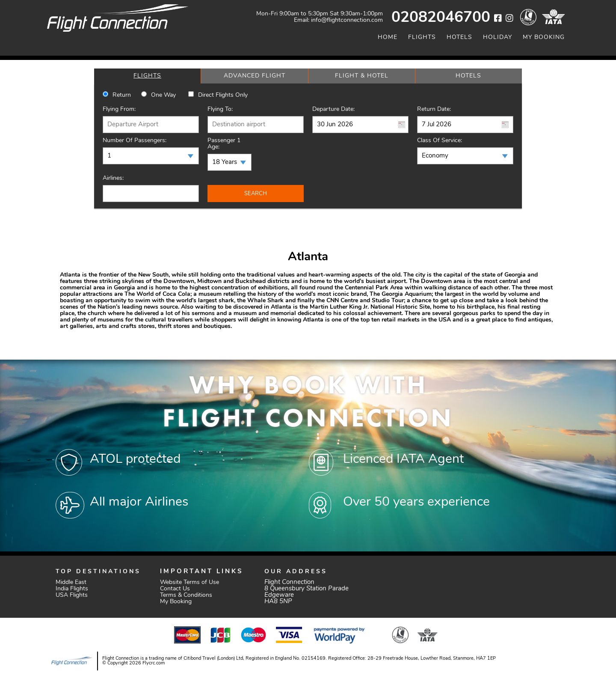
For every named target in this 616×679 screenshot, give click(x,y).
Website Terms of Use (190, 582)
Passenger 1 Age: (224, 144)
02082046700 (441, 18)
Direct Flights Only (223, 95)
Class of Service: (440, 141)
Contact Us (175, 589)
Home (388, 37)
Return (122, 95)
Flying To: (220, 109)
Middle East (71, 582)
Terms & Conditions (186, 595)
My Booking (544, 37)
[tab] (147, 76)
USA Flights (72, 595)
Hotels (459, 37)
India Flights (72, 589)
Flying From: (119, 109)
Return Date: (434, 109)
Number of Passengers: (135, 141)
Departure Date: (333, 109)
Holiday (498, 37)
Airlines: (113, 178)
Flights (422, 37)
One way (163, 95)
